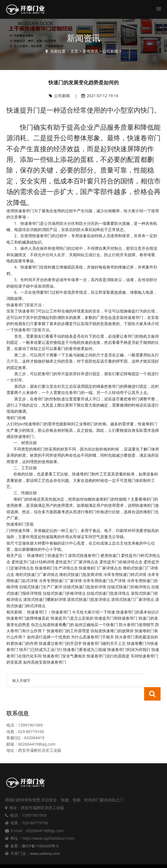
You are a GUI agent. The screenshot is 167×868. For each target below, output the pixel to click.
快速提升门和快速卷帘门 (116, 618)
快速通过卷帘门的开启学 (60, 643)
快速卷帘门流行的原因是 (108, 656)
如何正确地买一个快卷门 (96, 625)
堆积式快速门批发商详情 (81, 574)
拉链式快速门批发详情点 (108, 593)
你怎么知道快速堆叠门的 (53, 625)
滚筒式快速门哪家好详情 (45, 599)
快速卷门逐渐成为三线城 (85, 649)
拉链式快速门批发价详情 (85, 587)
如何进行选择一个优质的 (49, 637)
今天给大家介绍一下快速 (94, 612)
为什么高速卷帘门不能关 (92, 637)
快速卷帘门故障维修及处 (28, 618)
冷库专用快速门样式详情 (125, 574)
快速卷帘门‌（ (39, 612)
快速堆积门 (37, 555)
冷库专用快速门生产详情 (104, 581)
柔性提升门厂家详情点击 (77, 562)
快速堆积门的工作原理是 (68, 631)
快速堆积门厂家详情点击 (100, 568)
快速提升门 (57, 555)
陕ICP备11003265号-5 (40, 832)
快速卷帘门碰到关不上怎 (104, 643)
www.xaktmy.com (45, 840)
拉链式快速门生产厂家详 (41, 587)
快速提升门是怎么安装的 (72, 618)
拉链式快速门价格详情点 (129, 587)
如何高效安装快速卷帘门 (45, 662)
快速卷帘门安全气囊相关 (64, 656)
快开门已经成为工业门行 (41, 649)
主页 (74, 51)
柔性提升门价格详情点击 (121, 562)
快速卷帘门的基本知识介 (138, 612)
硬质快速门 (110, 555)
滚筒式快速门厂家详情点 (133, 599)
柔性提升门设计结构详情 (33, 562)
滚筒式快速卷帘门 (84, 555)
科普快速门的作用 (22, 643)
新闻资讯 (90, 51)
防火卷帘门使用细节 (137, 625)
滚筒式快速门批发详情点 (89, 599)
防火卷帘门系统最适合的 (137, 637)
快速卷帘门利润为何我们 (129, 649)
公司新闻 (110, 51)
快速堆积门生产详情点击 (56, 568)
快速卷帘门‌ (61, 612)
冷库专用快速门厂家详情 (60, 581)
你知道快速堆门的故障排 (112, 631)
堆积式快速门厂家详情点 (37, 574)
